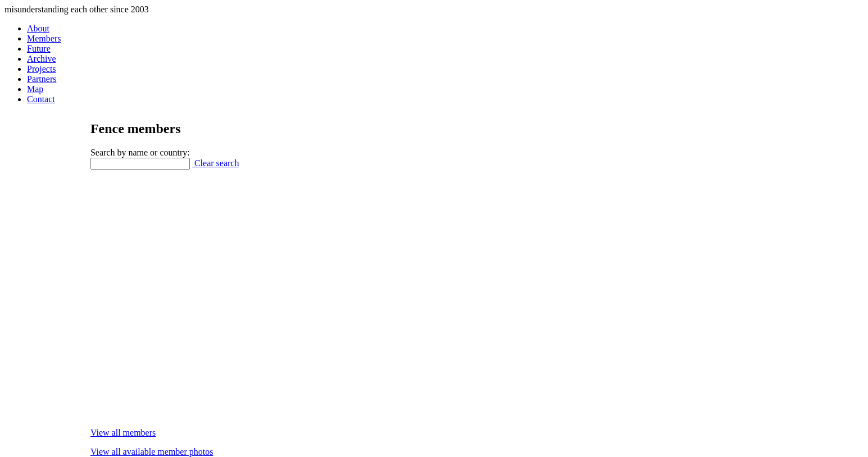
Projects (42, 69)
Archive (42, 59)
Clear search (216, 163)
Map (35, 89)
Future (39, 49)
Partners (42, 79)
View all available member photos (152, 452)
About (38, 28)
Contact (41, 99)
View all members (123, 433)
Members (44, 38)
